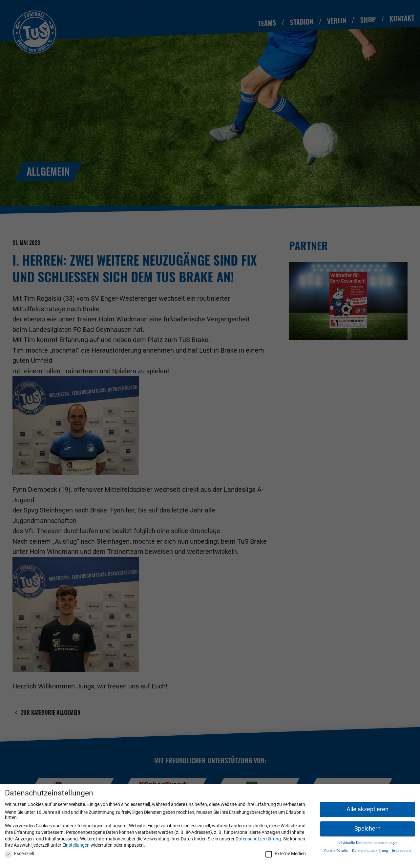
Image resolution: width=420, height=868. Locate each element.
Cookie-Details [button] (336, 851)
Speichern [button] (367, 829)
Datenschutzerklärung (258, 839)
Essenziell (19, 854)
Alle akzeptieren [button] (367, 809)
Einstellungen (76, 845)
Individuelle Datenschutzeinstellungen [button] (367, 843)
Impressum (401, 851)
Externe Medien (286, 854)
